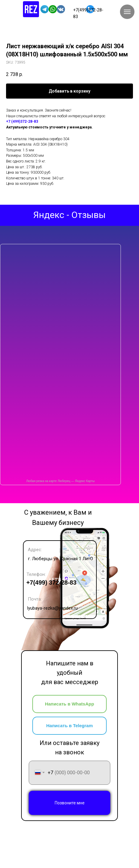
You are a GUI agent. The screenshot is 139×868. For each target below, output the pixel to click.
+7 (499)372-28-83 (22, 122)
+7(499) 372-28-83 (51, 582)
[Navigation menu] (127, 12)
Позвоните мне (70, 803)
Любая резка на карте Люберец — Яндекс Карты (60, 481)
